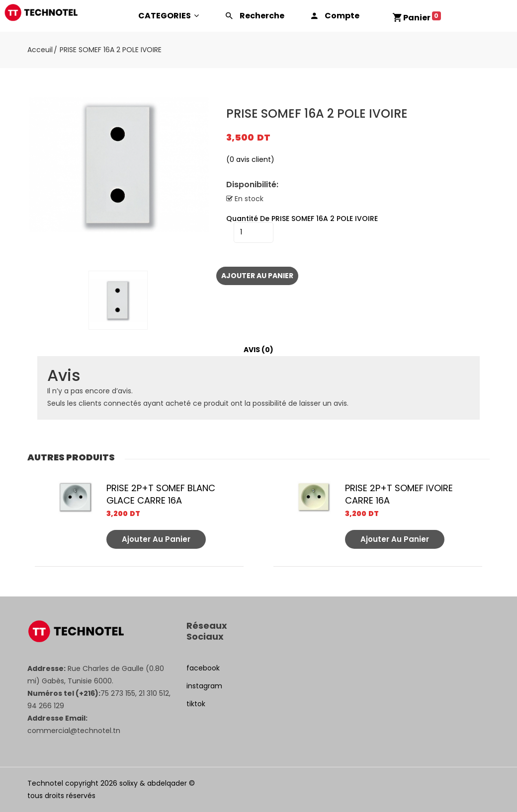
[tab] (258, 350)
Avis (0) (258, 350)
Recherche (262, 16)
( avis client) (250, 159)
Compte (342, 16)
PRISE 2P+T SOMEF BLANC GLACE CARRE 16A (161, 494)
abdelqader (167, 783)
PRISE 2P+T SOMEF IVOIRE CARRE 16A (399, 494)
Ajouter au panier (257, 276)
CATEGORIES (169, 16)
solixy (129, 783)
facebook (203, 668)
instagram (204, 686)
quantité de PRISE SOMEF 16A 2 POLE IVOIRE (302, 219)
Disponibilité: (252, 185)
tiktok (196, 704)
